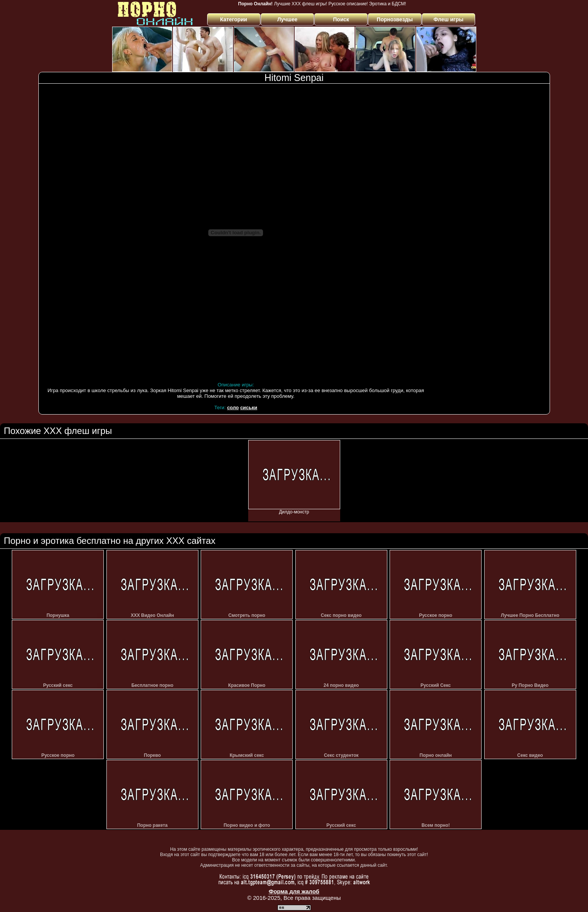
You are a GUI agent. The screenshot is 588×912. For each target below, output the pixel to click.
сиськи (249, 408)
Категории (234, 19)
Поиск (341, 19)
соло (233, 408)
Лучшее (287, 19)
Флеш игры (449, 19)
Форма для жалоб (294, 891)
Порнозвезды (395, 19)
